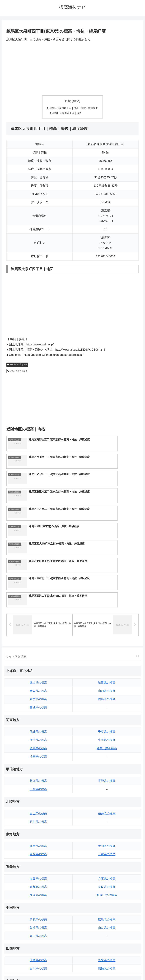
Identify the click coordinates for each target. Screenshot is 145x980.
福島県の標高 (107, 615)
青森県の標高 (38, 607)
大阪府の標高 (38, 811)
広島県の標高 (107, 836)
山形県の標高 (107, 607)
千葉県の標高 (107, 648)
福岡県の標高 (38, 909)
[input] (73, 573)
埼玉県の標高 (38, 673)
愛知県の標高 (107, 762)
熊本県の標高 (38, 934)
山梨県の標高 (38, 705)
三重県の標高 (107, 770)
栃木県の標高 (38, 656)
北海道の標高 (38, 599)
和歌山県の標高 (107, 811)
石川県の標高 (38, 738)
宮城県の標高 (38, 624)
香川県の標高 (38, 885)
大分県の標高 (107, 909)
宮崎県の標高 (107, 917)
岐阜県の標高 (38, 762)
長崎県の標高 (38, 926)
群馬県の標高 (38, 665)
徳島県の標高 (38, 877)
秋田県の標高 (107, 599)
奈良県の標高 (107, 803)
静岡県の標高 (38, 770)
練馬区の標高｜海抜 (17, 372)
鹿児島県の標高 (107, 926)
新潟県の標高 (38, 697)
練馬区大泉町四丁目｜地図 (67, 113)
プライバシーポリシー (84, 970)
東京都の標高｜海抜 (17, 365)
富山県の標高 (38, 730)
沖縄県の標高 (107, 934)
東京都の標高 (107, 656)
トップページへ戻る (60, 970)
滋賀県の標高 (38, 795)
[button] (138, 572)
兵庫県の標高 (107, 795)
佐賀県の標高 (38, 917)
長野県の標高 (107, 697)
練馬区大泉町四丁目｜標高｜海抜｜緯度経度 (74, 108)
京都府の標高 (38, 803)
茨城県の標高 (38, 648)
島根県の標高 (38, 844)
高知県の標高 (107, 885)
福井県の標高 (107, 730)
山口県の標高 (107, 844)
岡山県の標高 (38, 852)
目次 (68, 101)
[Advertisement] (72, 69)
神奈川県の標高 (107, 665)
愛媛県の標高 (107, 877)
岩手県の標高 (38, 615)
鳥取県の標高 (38, 836)
